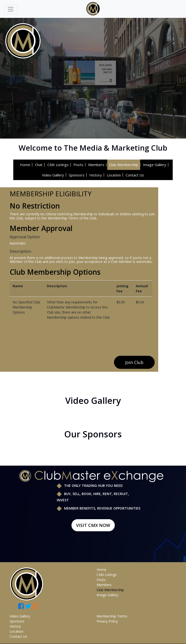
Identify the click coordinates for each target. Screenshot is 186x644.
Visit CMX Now (93, 525)
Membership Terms (112, 616)
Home (25, 165)
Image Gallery (155, 165)
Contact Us (135, 175)
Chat (39, 165)
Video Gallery (53, 175)
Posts (78, 165)
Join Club (134, 362)
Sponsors (77, 175)
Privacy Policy (107, 621)
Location (114, 175)
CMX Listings (58, 165)
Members (96, 165)
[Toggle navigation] (11, 9)
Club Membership (124, 165)
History (96, 175)
